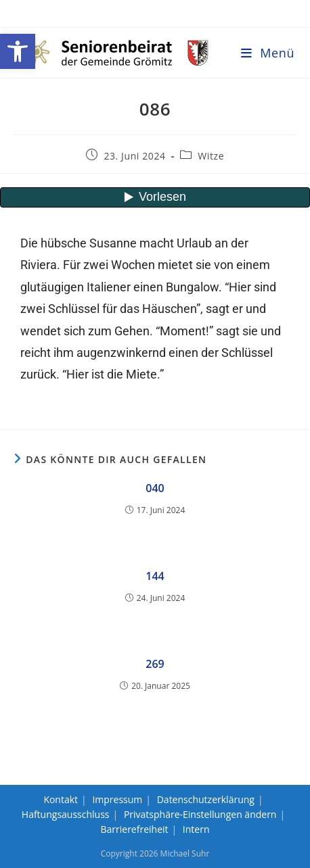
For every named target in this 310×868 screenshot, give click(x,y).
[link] (18, 51)
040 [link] (155, 488)
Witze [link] (211, 156)
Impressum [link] (117, 799)
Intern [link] (196, 829)
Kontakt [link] (61, 799)
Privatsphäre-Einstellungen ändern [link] (200, 814)
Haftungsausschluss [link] (66, 814)
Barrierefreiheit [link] (134, 829)
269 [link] (155, 664)
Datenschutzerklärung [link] (206, 799)
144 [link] (155, 576)
